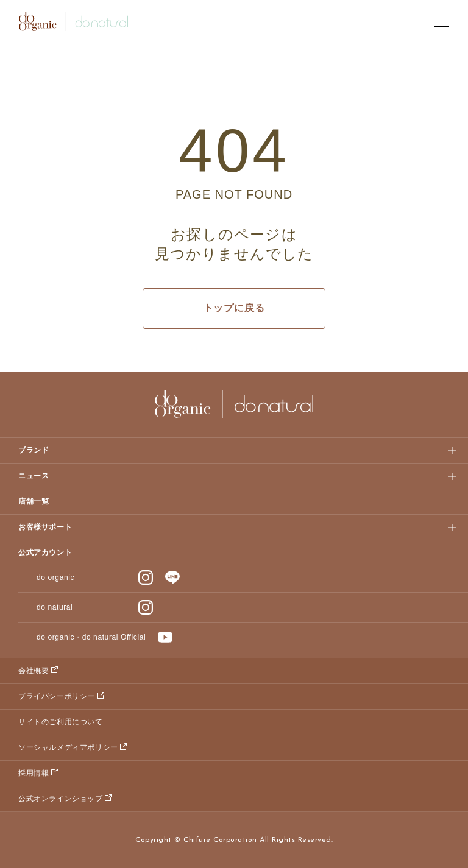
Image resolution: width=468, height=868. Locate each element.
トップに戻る (234, 308)
